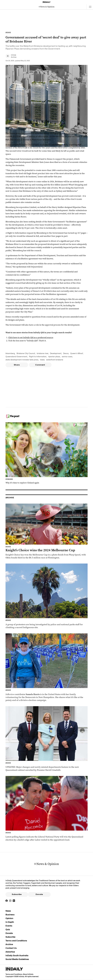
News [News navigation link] (8, 911)
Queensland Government (16, 357)
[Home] (47, 2)
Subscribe (17, 894)
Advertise (10, 952)
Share (17, 365)
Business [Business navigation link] (10, 915)
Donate (39, 894)
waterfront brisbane (55, 360)
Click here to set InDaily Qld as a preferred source (31, 337)
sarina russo (67, 357)
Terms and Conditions (16, 941)
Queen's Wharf (77, 353)
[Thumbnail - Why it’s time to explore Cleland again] (47, 453)
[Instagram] (10, 901)
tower (42, 360)
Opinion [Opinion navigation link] (9, 918)
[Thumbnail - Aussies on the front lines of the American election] (47, 668)
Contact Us (11, 948)
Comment (40, 365)
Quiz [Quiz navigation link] (8, 929)
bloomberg (10, 353)
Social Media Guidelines (17, 959)
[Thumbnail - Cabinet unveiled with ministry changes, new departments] (47, 739)
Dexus (66, 353)
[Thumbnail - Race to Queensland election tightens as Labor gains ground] (47, 809)
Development (56, 353)
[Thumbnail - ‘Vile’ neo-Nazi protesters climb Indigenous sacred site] (47, 596)
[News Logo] (47, 7)
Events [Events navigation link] (9, 926)
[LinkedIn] (14, 901)
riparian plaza (54, 357)
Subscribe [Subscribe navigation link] (10, 937)
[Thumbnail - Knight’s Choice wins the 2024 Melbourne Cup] (47, 531)
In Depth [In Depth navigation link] (10, 922)
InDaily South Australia (17, 955)
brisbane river (42, 353)
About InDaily (28, 974)
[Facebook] (7, 901)
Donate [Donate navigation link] (9, 933)
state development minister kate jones (22, 360)
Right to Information (38, 357)
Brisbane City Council (26, 353)
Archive (9, 944)
